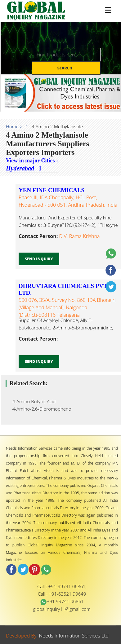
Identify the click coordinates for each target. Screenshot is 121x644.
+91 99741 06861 (62, 601)
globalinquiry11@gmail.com (62, 609)
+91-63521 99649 (67, 594)
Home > (14, 126)
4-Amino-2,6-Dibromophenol (40, 409)
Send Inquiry (39, 259)
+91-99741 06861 (67, 586)
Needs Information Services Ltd (74, 636)
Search (65, 68)
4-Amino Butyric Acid (32, 401)
